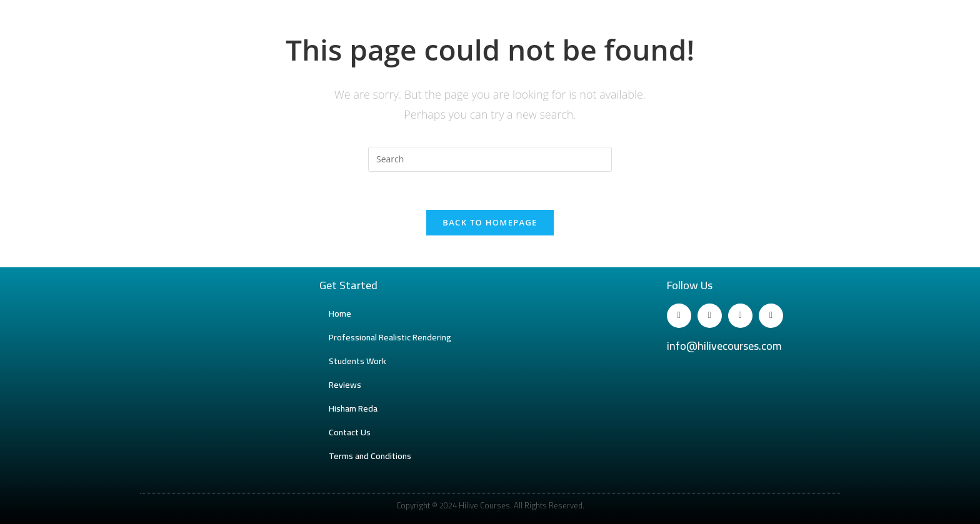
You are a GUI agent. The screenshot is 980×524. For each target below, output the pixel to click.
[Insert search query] (490, 159)
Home (340, 314)
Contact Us (350, 432)
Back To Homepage (490, 222)
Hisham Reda (353, 408)
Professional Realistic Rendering (390, 337)
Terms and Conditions (370, 456)
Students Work (357, 361)
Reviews (345, 385)
